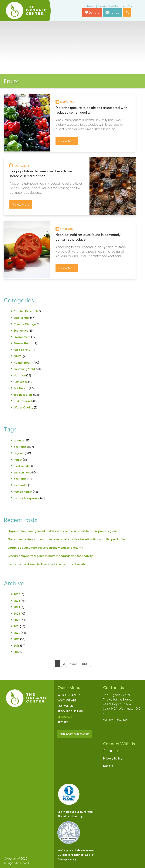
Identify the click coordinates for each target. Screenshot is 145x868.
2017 (17, 652)
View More (67, 141)
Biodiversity (22, 318)
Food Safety (22, 350)
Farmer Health (23, 343)
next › (73, 663)
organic (19, 453)
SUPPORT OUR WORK (75, 734)
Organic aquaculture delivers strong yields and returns (45, 547)
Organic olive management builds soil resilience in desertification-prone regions (62, 531)
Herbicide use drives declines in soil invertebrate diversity (47, 564)
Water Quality (24, 407)
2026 (17, 594)
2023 (17, 613)
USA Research (23, 401)
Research (65, 717)
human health (23, 491)
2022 (17, 620)
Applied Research (26, 311)
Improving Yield (24, 369)
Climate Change (25, 324)
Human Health (23, 362)
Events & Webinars (111, 6)
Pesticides (21, 382)
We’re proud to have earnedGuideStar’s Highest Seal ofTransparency (76, 855)
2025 (17, 601)
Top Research (23, 394)
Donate (92, 12)
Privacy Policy (113, 758)
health (18, 459)
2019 (17, 639)
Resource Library (71, 711)
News (91, 6)
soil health (21, 485)
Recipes (63, 722)
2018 (17, 645)
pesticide (20, 479)
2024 (17, 607)
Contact (133, 6)
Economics (21, 330)
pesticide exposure (27, 498)
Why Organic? (69, 695)
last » (85, 663)
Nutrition (20, 375)
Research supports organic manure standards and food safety (50, 556)
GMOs (18, 356)
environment (22, 472)
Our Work (65, 706)
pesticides (21, 447)
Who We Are (67, 700)
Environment (22, 337)
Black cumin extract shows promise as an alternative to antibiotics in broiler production (67, 539)
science (19, 440)
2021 (17, 626)
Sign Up (113, 12)
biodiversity (22, 466)
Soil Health (21, 388)
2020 (17, 633)
